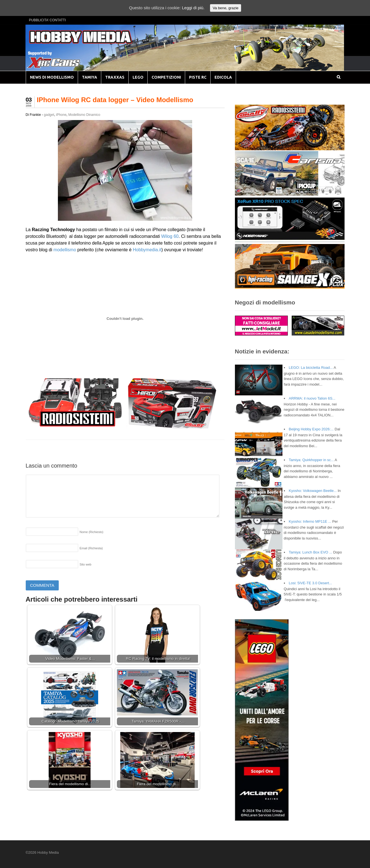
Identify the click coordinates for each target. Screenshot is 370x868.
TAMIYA (89, 77)
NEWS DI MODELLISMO (52, 77)
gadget (49, 115)
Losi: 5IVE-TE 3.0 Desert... (311, 583)
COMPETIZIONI (166, 77)
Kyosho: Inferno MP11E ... (310, 521)
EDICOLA (223, 77)
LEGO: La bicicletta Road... (311, 368)
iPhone (61, 115)
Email (91, 548)
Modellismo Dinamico (84, 115)
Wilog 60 (170, 236)
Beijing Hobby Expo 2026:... (311, 429)
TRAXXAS (115, 77)
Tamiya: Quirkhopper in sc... (311, 460)
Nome (92, 532)
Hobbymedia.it (147, 250)
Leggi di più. (193, 8)
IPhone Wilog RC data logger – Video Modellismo (115, 100)
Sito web (86, 564)
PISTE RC (198, 77)
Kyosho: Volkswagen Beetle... (313, 491)
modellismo (65, 250)
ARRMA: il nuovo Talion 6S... (312, 398)
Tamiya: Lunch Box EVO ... (311, 552)
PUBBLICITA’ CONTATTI (48, 20)
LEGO (138, 77)
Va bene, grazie (225, 8)
